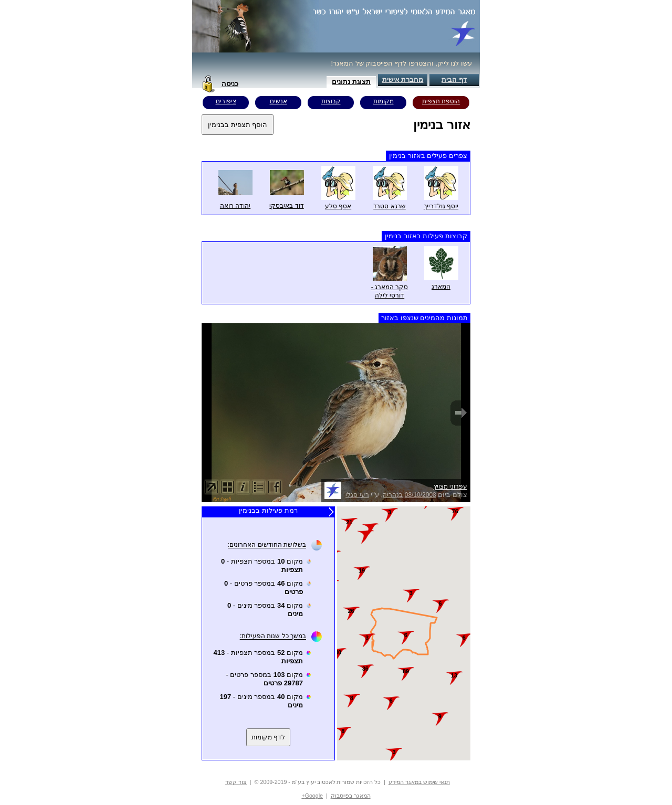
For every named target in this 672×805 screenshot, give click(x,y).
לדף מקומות (268, 737)
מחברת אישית (403, 80)
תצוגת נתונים (351, 82)
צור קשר (236, 782)
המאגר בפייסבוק (351, 796)
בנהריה (393, 495)
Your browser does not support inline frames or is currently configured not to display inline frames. (404, 633)
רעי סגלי (357, 495)
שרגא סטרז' (390, 206)
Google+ (312, 796)
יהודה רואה (235, 206)
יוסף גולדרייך (441, 206)
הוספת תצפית (441, 101)
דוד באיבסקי (286, 206)
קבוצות (331, 101)
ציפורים (226, 101)
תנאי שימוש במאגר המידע (419, 782)
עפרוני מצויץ (450, 486)
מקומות (384, 101)
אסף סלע (338, 206)
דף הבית (454, 80)
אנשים (279, 101)
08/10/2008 (421, 495)
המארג (441, 287)
